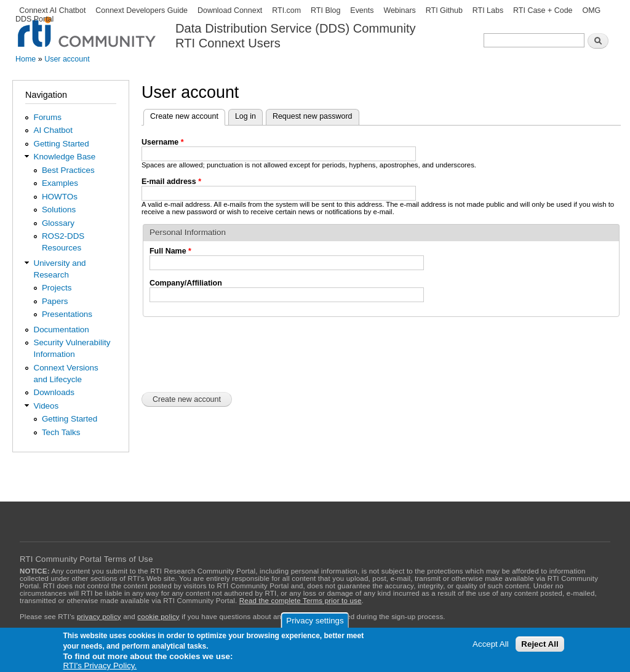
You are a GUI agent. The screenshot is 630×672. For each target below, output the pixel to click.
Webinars (399, 10)
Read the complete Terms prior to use (301, 601)
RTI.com (286, 10)
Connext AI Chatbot (52, 10)
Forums (47, 117)
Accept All (491, 644)
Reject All (540, 644)
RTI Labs (488, 10)
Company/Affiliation (186, 283)
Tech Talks (61, 432)
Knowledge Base (64, 157)
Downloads (54, 392)
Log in (245, 116)
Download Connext (230, 10)
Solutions (59, 210)
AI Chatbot (53, 130)
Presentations (67, 314)
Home (26, 59)
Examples (60, 183)
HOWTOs (60, 197)
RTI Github (444, 10)
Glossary (58, 223)
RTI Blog (325, 10)
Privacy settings (315, 621)
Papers (55, 301)
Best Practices (68, 170)
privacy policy (99, 617)
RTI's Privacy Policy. (100, 666)
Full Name (170, 251)
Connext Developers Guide (142, 10)
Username (163, 142)
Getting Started (61, 144)
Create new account (188, 115)
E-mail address (171, 182)
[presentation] (235, 353)
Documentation (61, 330)
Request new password (313, 116)
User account (67, 59)
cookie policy (158, 617)
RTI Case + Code (543, 10)
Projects (57, 288)
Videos (46, 406)
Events (362, 10)
